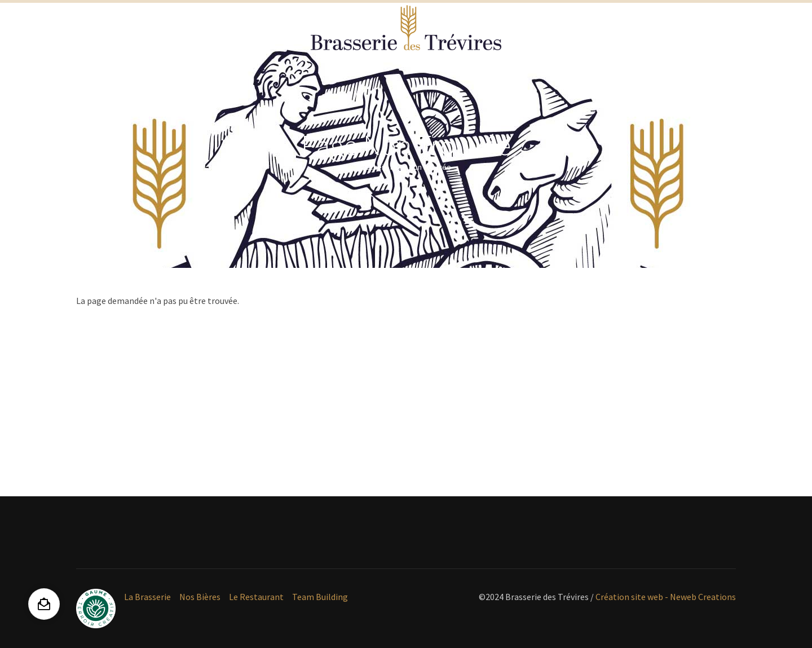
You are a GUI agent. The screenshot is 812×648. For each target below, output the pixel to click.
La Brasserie (147, 597)
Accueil (373, 167)
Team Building (320, 597)
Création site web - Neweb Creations (666, 597)
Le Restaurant (256, 597)
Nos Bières (200, 597)
